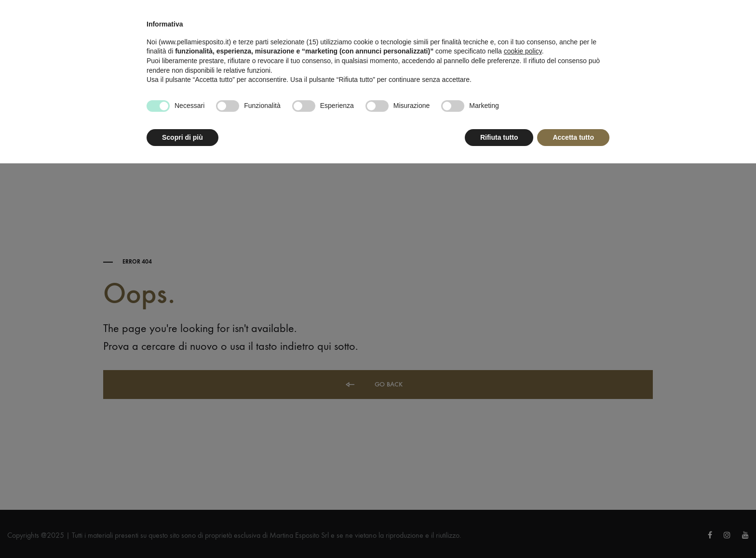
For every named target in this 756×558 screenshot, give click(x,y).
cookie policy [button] (523, 51)
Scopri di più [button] (182, 137)
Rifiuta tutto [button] (499, 137)
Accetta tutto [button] (573, 137)
